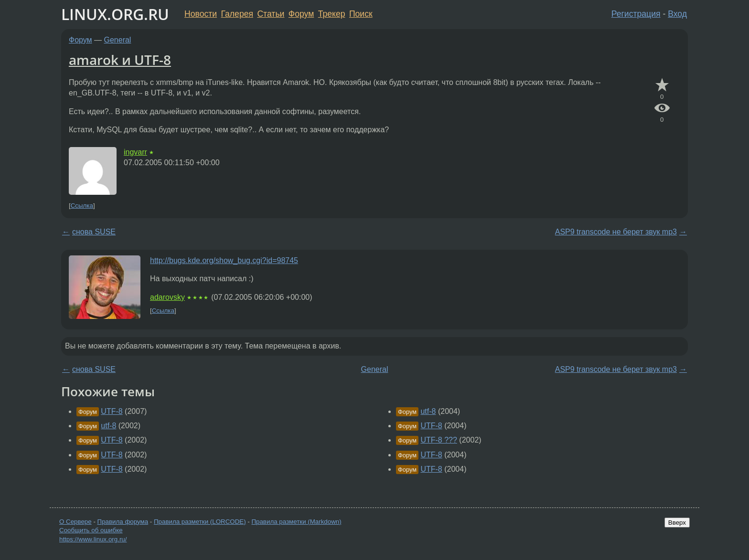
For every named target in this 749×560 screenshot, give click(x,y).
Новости (201, 14)
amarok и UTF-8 (120, 60)
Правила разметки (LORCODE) (200, 522)
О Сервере (75, 522)
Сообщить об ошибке (91, 530)
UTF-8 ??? (439, 440)
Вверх (677, 523)
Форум (301, 14)
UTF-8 (112, 411)
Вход (677, 14)
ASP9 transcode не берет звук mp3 (616, 232)
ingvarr (135, 152)
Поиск (361, 14)
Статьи (271, 14)
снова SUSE (94, 232)
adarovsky (167, 297)
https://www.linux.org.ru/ (93, 539)
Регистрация (636, 14)
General (118, 40)
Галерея (237, 14)
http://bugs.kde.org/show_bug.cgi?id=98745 (224, 260)
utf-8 (108, 426)
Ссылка (82, 206)
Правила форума (123, 522)
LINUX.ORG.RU (115, 14)
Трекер (332, 14)
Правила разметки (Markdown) (296, 522)
